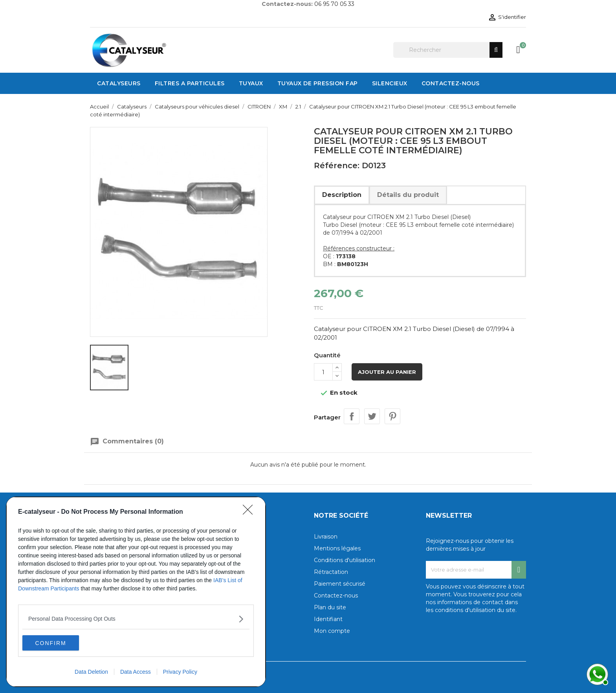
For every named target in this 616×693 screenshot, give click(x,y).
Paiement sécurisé (340, 584)
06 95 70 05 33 (334, 4)
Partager (352, 416)
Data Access (136, 672)
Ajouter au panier (387, 372)
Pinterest (392, 416)
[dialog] (136, 592)
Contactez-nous (336, 596)
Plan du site (330, 607)
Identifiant (328, 619)
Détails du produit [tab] (408, 195)
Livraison (326, 537)
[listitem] (136, 619)
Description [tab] (342, 195)
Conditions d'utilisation (345, 560)
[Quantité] (323, 372)
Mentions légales (337, 548)
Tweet (372, 416)
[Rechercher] (448, 50)
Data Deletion (91, 672)
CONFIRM (60, 643)
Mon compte (332, 631)
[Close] (250, 512)
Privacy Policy (180, 672)
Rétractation (331, 572)
